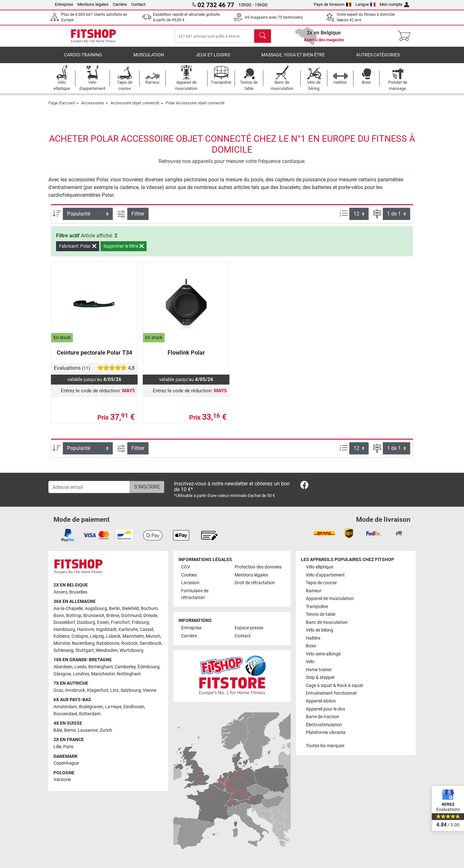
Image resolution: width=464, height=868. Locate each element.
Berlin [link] (115, 609)
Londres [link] (81, 674)
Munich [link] (153, 637)
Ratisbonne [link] (108, 643)
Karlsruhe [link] (128, 630)
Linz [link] (114, 690)
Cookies (189, 575)
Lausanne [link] (88, 730)
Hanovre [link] (86, 630)
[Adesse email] (89, 487)
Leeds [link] (80, 667)
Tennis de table (321, 614)
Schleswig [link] (63, 650)
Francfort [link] (120, 623)
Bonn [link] (59, 616)
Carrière (120, 4)
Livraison (190, 583)
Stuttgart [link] (85, 650)
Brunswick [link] (94, 616)
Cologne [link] (80, 637)
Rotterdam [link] (90, 714)
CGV (186, 567)
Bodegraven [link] (91, 707)
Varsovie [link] (62, 780)
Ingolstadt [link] (106, 630)
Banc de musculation (327, 622)
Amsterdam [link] (65, 707)
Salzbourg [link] (131, 690)
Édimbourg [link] (149, 667)
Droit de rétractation (255, 583)
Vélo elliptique (319, 567)
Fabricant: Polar (78, 251)
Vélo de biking (319, 630)
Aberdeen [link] (63, 667)
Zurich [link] (106, 730)
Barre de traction (323, 717)
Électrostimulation (324, 725)
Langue (366, 4)
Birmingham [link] (101, 667)
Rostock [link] (129, 643)
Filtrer (138, 218)
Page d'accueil (62, 107)
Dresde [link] (150, 616)
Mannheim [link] (133, 637)
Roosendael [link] (65, 714)
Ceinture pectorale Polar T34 (94, 357)
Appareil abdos (321, 701)
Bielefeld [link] (130, 609)
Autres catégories (378, 59)
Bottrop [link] (74, 616)
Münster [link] (62, 643)
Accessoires (93, 107)
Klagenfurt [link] (98, 690)
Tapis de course (321, 583)
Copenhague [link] (66, 763)
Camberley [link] (125, 667)
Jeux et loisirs (213, 59)
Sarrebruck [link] (150, 643)
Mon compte (394, 4)
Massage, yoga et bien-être (293, 59)
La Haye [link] (113, 707)
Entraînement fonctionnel (331, 693)
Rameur (314, 591)
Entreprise (64, 4)
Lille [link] (57, 747)
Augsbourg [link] (96, 609)
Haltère (313, 638)
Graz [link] (58, 690)
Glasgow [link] (62, 674)
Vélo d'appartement (325, 575)
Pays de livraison (333, 4)
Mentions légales (93, 4)
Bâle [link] (58, 730)
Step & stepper (320, 677)
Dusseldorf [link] (64, 623)
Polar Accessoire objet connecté (195, 107)
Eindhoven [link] (134, 707)
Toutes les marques (325, 746)
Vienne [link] (150, 690)
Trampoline (317, 607)
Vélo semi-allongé (323, 654)
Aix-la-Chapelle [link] (68, 609)
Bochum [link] (149, 609)
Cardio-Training (83, 59)
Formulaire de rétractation (195, 594)
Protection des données (258, 567)
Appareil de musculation (330, 599)
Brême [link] (113, 616)
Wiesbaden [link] (107, 650)
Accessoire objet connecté (135, 107)
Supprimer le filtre (124, 251)
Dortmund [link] (131, 616)
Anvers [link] (60, 592)
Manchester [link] (103, 674)
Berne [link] (70, 730)
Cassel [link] (146, 630)
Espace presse (249, 628)
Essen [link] (103, 623)
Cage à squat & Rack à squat (334, 686)
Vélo (310, 662)
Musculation (149, 59)
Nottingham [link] (129, 674)
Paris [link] (68, 747)
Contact (138, 4)
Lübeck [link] (113, 637)
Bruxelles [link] (78, 592)
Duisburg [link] (86, 623)
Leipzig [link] (97, 637)
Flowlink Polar (186, 357)
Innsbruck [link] (75, 690)
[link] (304, 486)
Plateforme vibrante (326, 733)
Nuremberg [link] (83, 643)
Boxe (311, 646)
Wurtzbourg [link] (131, 650)
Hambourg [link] (64, 630)
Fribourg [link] (140, 623)
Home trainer (319, 670)
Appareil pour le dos (325, 709)
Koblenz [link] (62, 637)
